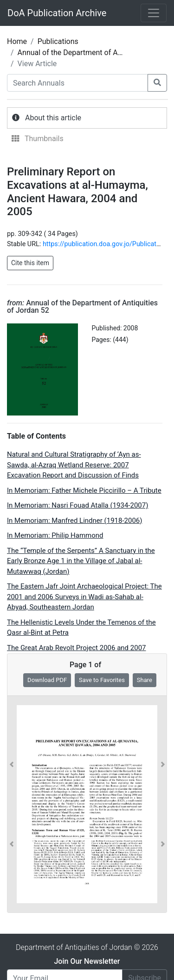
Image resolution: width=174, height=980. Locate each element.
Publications (58, 41)
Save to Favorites (102, 680)
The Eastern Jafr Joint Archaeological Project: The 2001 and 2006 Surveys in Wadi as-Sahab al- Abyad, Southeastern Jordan (84, 597)
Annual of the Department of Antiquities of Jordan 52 (82, 307)
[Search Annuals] (77, 83)
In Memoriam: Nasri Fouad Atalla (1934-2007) (77, 505)
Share (145, 680)
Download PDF (47, 680)
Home (17, 41)
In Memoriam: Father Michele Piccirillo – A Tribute (84, 490)
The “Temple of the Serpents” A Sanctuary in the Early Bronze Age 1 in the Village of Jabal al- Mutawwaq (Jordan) (81, 561)
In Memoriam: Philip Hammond (55, 535)
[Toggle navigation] (154, 13)
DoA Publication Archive (57, 13)
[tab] (87, 118)
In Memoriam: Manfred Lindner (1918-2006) (75, 521)
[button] (12, 804)
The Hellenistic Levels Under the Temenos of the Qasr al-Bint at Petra (81, 628)
